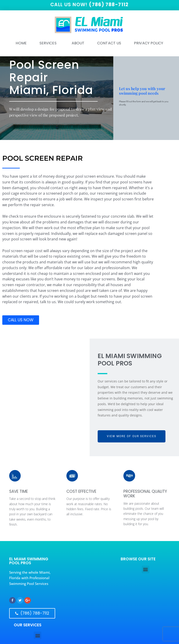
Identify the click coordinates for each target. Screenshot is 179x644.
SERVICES (49, 43)
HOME (21, 43)
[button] (146, 570)
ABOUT (78, 43)
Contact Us (109, 43)
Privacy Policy (149, 43)
